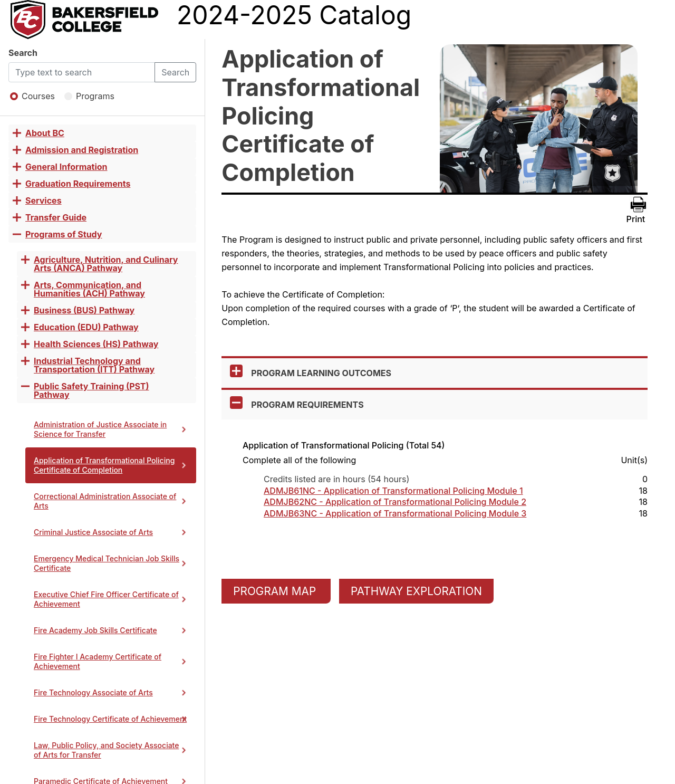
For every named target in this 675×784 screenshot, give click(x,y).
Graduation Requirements (78, 184)
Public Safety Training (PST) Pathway (91, 390)
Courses (32, 96)
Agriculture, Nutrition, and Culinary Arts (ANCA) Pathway (106, 264)
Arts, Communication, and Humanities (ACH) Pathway (89, 289)
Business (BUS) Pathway (84, 310)
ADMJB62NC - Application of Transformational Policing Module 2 (395, 502)
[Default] (82, 72)
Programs (89, 96)
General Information (66, 167)
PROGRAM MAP (276, 591)
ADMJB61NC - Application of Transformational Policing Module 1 (393, 491)
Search (23, 53)
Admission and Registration (82, 150)
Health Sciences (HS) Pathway (96, 344)
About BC (45, 133)
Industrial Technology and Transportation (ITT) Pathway (94, 365)
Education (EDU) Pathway (86, 327)
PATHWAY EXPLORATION (416, 591)
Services (44, 200)
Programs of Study (64, 234)
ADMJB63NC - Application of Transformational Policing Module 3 (395, 513)
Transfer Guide (56, 217)
